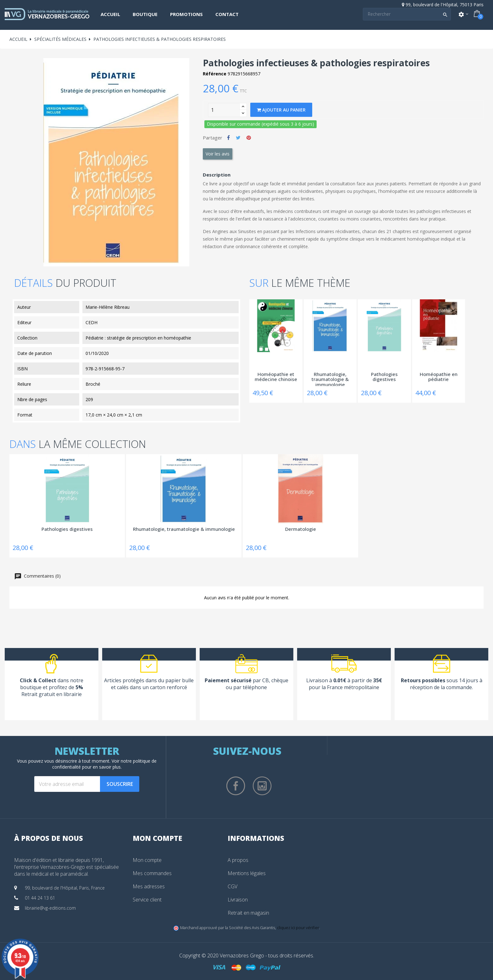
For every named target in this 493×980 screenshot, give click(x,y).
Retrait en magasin (248, 913)
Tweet (238, 138)
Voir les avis (218, 154)
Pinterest (249, 138)
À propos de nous (49, 838)
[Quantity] (224, 110)
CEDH (91, 322)
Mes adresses (149, 886)
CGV (233, 886)
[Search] (407, 14)
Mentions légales (247, 873)
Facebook (236, 786)
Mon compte (147, 860)
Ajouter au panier (281, 110)
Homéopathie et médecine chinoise (276, 377)
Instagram (262, 786)
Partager (228, 138)
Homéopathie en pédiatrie (439, 377)
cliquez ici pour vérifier (298, 928)
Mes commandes (152, 873)
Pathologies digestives (384, 377)
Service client (147, 900)
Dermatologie (301, 529)
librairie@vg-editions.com (50, 908)
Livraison (238, 900)
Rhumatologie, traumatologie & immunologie (330, 379)
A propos (238, 860)
